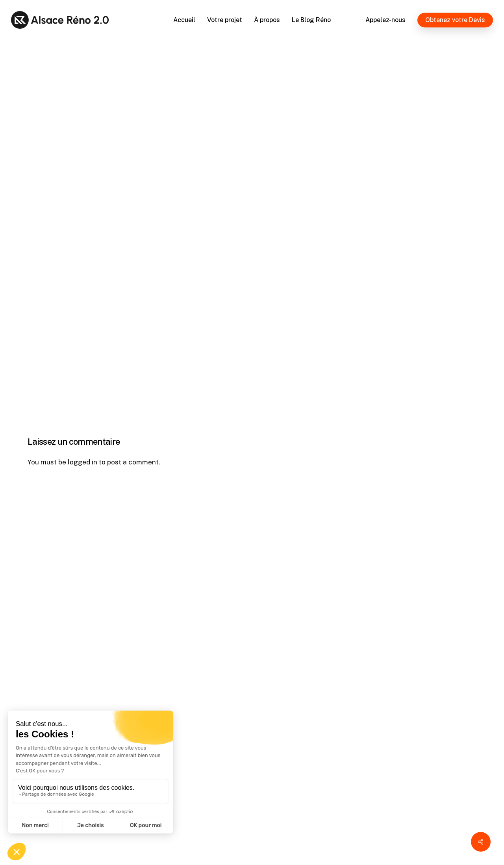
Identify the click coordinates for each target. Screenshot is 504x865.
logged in (82, 462)
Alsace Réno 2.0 (67, 163)
